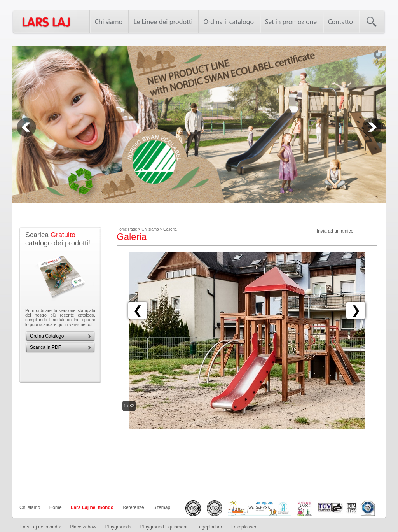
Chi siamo (30, 507)
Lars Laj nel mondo (92, 507)
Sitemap (162, 507)
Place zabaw (83, 527)
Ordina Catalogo (47, 336)
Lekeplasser (244, 527)
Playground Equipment (164, 527)
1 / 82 (129, 406)
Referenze (133, 507)
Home (56, 507)
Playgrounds (118, 527)
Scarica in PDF (45, 347)
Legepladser (209, 527)
